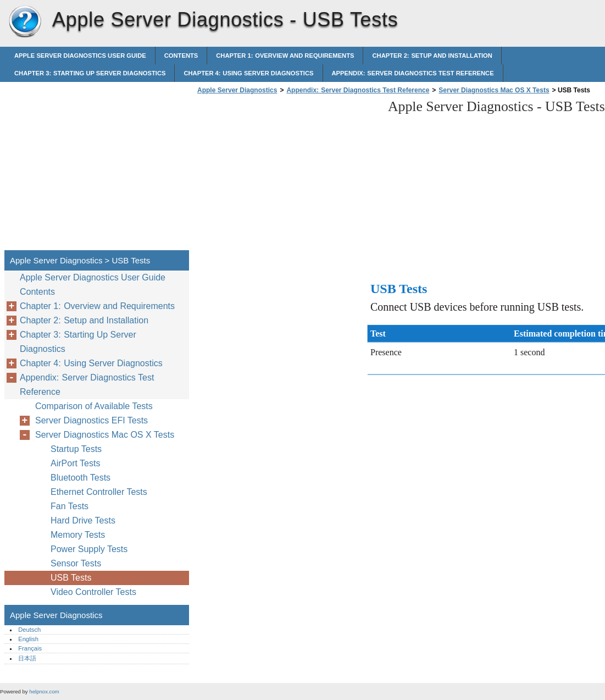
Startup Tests (76, 449)
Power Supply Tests (89, 549)
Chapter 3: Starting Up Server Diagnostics (90, 73)
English (28, 639)
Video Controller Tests (93, 592)
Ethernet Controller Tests (99, 492)
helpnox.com (44, 691)
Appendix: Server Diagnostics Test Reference (413, 73)
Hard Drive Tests (83, 520)
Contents (181, 56)
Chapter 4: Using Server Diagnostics (248, 73)
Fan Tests (70, 506)
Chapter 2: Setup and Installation (432, 56)
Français (30, 648)
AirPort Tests (75, 463)
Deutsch (29, 630)
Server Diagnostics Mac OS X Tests (494, 90)
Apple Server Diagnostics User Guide (80, 56)
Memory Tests (78, 535)
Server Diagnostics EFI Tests (91, 420)
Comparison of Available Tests (94, 406)
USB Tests (71, 578)
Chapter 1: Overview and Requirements (285, 56)
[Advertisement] (287, 175)
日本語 (27, 658)
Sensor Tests (76, 563)
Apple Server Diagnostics (25, 22)
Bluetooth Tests (81, 478)
